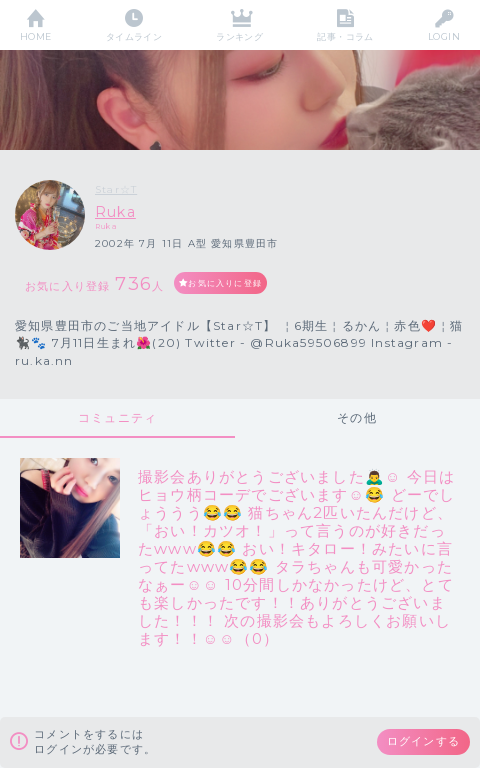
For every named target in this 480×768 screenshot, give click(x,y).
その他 (357, 417)
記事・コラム (345, 36)
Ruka (115, 212)
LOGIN (444, 36)
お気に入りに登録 (225, 283)
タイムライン (134, 36)
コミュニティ (117, 417)
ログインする (423, 741)
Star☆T (116, 189)
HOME (36, 36)
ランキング (239, 36)
